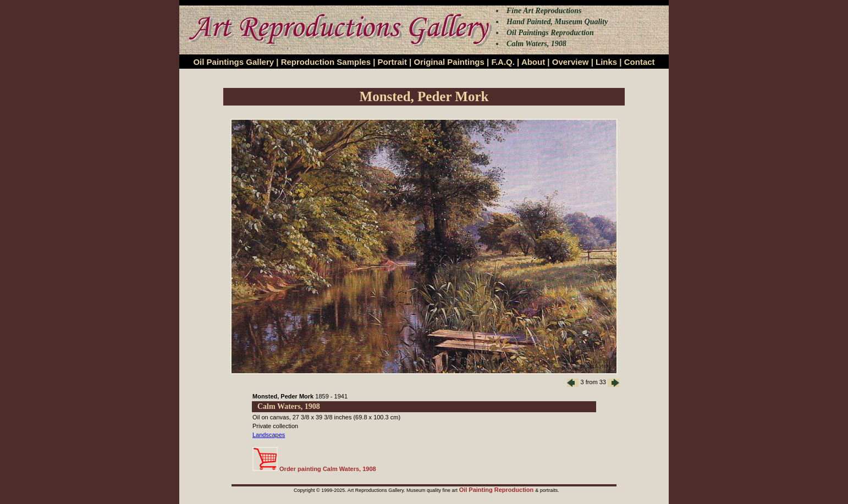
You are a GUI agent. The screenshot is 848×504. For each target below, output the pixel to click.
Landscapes (269, 435)
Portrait (392, 62)
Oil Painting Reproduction (497, 490)
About (533, 62)
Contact (640, 62)
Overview (571, 62)
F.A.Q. (503, 62)
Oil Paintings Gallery (233, 62)
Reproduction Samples (326, 62)
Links (606, 62)
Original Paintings (449, 62)
